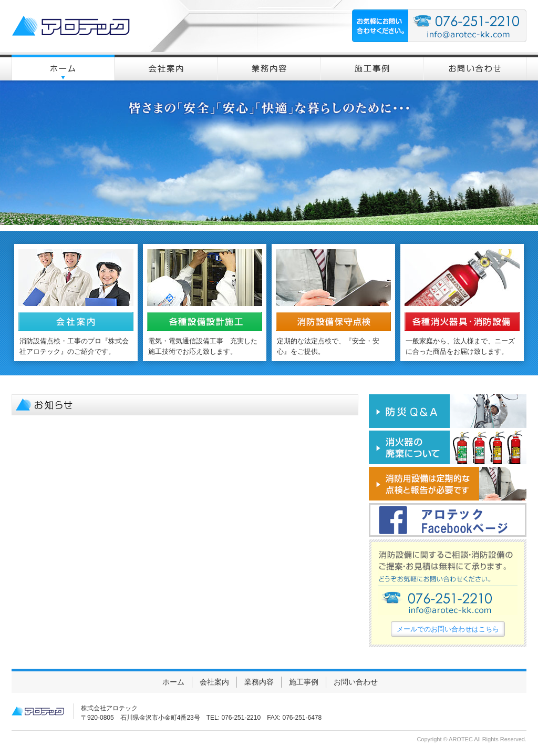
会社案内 (214, 682)
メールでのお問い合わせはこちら (448, 629)
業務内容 (259, 682)
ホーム (173, 682)
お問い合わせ (356, 682)
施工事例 (304, 682)
